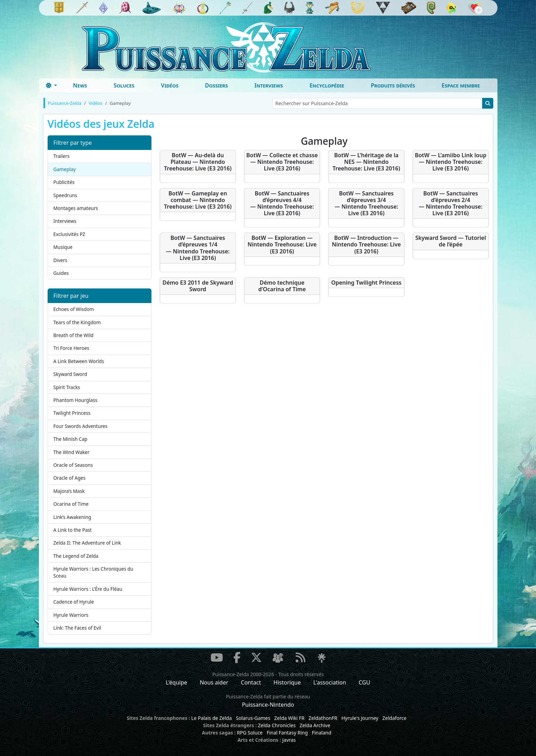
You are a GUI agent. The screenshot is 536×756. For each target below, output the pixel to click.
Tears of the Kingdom (77, 322)
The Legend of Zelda (76, 556)
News (80, 85)
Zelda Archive (315, 725)
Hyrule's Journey (360, 718)
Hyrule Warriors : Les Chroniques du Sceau (93, 572)
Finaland (322, 733)
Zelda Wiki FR (290, 718)
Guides (61, 273)
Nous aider (214, 682)
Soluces (124, 85)
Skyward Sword (70, 374)
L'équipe (176, 682)
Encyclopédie (327, 85)
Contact (251, 682)
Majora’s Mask (69, 491)
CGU (365, 682)
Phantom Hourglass (76, 400)
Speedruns (65, 195)
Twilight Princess (72, 413)
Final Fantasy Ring (287, 733)
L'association (330, 682)
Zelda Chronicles (277, 725)
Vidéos (170, 85)
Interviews (269, 85)
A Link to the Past (73, 530)
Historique (287, 682)
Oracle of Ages (69, 478)
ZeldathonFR (323, 718)
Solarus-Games (253, 718)
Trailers (62, 156)
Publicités (64, 182)
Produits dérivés (393, 85)
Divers (60, 260)
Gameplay (65, 169)
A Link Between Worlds (79, 361)
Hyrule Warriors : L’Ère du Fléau (88, 589)
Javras (289, 740)
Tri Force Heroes (71, 348)
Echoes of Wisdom (74, 309)
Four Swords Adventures (81, 426)
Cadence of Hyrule (74, 602)
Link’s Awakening (72, 517)
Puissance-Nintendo (268, 705)
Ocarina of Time (71, 504)
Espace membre (461, 85)
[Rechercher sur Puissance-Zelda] (377, 103)
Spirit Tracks (67, 387)
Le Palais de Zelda (212, 718)
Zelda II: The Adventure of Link (87, 543)
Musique (63, 247)
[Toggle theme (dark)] (51, 85)
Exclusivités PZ (69, 234)
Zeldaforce (394, 718)
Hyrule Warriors (71, 615)
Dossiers (216, 85)
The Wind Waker (72, 452)
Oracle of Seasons (73, 465)
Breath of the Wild (73, 335)
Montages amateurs (76, 208)
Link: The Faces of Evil (77, 628)
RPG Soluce (250, 733)
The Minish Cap (71, 439)
